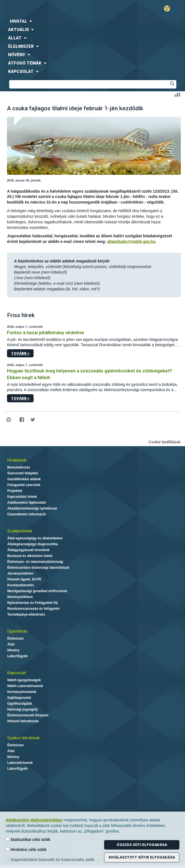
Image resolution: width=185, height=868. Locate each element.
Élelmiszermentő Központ (28, 715)
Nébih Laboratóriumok (25, 686)
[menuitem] (92, 21)
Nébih (46, 9)
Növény (13, 650)
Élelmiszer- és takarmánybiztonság (35, 562)
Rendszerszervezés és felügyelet (33, 609)
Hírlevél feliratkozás (23, 721)
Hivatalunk (17, 460)
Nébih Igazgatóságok (24, 680)
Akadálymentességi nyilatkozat (32, 508)
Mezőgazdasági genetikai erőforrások (37, 591)
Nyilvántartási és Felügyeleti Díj (32, 603)
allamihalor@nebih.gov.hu (132, 241)
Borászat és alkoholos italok (30, 556)
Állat (11, 644)
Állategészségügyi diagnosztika (33, 544)
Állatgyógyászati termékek (28, 550)
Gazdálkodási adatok (24, 479)
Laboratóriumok (20, 763)
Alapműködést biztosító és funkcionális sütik (50, 859)
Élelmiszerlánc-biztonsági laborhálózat (38, 568)
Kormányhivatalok (22, 692)
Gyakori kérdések (23, 738)
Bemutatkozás (19, 467)
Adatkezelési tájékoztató (27, 503)
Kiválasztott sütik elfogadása (142, 857)
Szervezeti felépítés (23, 473)
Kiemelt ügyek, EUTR (24, 579)
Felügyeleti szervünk (24, 485)
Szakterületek (20, 531)
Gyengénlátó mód (169, 9)
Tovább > (20, 353)
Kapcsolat (17, 673)
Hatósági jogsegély (23, 709)
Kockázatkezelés (21, 585)
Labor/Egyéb (17, 656)
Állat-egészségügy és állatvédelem (35, 538)
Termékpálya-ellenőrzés (26, 614)
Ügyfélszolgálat (20, 704)
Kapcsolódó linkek (22, 497)
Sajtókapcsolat (19, 698)
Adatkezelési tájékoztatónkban (34, 820)
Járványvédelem (20, 573)
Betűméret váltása (177, 95)
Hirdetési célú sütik (26, 849)
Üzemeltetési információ (27, 514)
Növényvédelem (20, 597)
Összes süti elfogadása (142, 845)
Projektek (15, 491)
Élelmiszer (16, 639)
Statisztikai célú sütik (28, 839)
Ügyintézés (17, 631)
